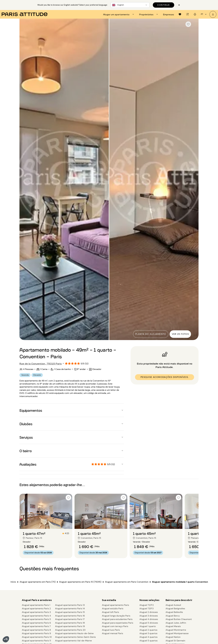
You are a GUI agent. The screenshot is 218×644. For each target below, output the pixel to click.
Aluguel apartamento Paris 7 (36, 626)
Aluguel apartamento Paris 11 (36, 641)
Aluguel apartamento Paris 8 (36, 630)
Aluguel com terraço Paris (115, 626)
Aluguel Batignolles (175, 609)
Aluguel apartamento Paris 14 (70, 609)
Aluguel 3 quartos (148, 633)
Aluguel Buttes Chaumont (179, 619)
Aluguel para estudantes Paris (117, 619)
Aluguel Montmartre (176, 630)
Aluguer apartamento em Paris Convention (127, 582)
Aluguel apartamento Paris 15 (70, 612)
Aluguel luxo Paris (111, 630)
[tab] (119, 14)
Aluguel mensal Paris (112, 633)
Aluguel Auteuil (173, 605)
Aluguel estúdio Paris (113, 609)
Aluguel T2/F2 (147, 605)
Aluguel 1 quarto (148, 626)
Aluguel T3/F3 (146, 609)
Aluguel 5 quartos (148, 641)
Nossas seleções (149, 600)
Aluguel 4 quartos (148, 637)
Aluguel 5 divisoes (149, 623)
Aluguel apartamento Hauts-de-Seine (74, 633)
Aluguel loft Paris (110, 612)
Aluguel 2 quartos (148, 630)
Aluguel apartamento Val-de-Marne (73, 641)
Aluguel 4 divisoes (149, 619)
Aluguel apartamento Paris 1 (36, 605)
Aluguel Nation (173, 637)
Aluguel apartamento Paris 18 (70, 623)
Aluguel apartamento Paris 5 (36, 619)
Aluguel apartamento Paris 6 (36, 623)
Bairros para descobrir (179, 600)
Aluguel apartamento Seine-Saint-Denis (75, 637)
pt (204, 14)
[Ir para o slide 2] (46, 523)
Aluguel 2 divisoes (149, 612)
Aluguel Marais (173, 626)
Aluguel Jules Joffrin (176, 623)
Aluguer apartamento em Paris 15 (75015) (80, 582)
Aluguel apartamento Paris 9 (36, 633)
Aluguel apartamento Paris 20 (70, 630)
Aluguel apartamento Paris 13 (70, 605)
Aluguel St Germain (175, 641)
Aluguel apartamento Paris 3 (36, 612)
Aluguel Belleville (174, 612)
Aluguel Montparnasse (177, 633)
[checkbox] (188, 24)
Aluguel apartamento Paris (115, 605)
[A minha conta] (213, 14)
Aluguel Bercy (173, 616)
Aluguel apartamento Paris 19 (70, 626)
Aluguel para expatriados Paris (118, 623)
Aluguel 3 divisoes (149, 616)
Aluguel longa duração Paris (116, 616)
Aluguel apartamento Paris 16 (70, 616)
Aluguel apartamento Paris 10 (37, 637)
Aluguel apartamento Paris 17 (70, 619)
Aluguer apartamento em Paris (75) (38, 582)
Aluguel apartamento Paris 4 (36, 616)
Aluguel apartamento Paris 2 (36, 609)
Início (13, 582)
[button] (6, 639)
